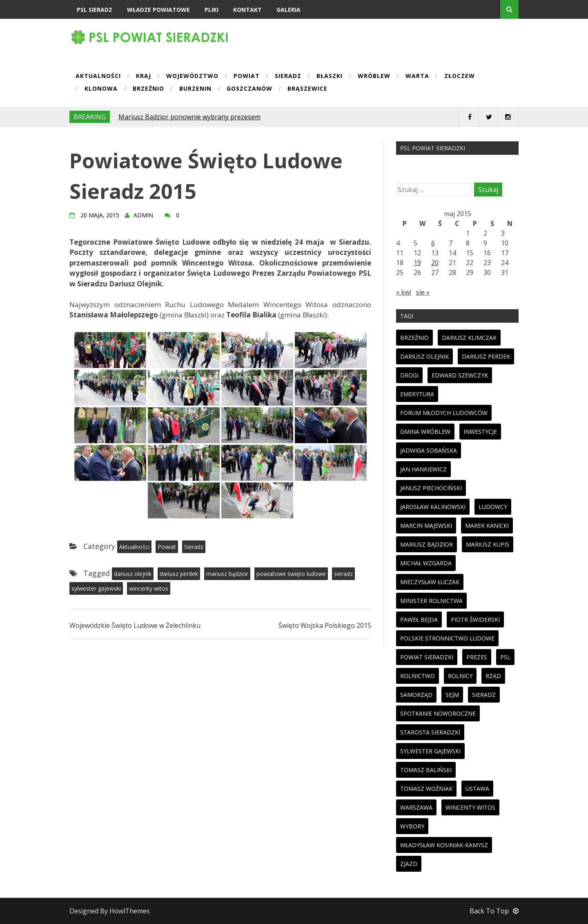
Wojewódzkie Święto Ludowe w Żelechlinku (135, 625)
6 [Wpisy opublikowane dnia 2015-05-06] (433, 243)
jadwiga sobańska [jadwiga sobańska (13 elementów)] (429, 450)
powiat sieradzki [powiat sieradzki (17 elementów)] (427, 657)
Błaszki (330, 76)
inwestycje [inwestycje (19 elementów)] (480, 432)
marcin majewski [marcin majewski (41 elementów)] (426, 526)
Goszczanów (249, 89)
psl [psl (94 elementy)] (505, 657)
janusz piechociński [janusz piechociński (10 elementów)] (431, 488)
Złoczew (460, 76)
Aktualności (98, 76)
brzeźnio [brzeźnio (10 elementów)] (414, 338)
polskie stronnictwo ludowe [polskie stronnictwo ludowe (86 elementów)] (447, 638)
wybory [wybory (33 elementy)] (412, 826)
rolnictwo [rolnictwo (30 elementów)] (418, 676)
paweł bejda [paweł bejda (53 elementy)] (419, 619)
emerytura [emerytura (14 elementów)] (417, 394)
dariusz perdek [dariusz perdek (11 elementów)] (486, 356)
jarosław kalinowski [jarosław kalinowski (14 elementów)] (433, 507)
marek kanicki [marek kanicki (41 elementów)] (487, 526)
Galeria (288, 10)
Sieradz (288, 76)
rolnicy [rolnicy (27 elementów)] (460, 676)
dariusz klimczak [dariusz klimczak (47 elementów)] (469, 338)
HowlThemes (130, 911)
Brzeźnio (148, 89)
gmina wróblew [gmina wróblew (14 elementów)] (425, 432)
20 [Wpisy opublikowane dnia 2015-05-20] (435, 263)
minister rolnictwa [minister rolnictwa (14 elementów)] (431, 601)
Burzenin (195, 89)
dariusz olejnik (133, 574)
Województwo (192, 76)
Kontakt (247, 10)
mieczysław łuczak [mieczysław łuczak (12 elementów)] (430, 582)
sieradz (343, 574)
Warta (417, 76)
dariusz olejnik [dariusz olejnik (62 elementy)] (424, 356)
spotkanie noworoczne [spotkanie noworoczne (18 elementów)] (438, 713)
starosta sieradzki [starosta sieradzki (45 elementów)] (430, 732)
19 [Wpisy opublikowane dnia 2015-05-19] (417, 263)
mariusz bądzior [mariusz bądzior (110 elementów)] (427, 544)
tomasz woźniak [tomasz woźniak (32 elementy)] (426, 789)
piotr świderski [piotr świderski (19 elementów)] (475, 619)
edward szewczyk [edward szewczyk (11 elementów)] (460, 375)
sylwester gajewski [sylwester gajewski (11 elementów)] (430, 751)
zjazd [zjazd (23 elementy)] (409, 864)
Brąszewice (307, 89)
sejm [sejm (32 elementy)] (452, 695)
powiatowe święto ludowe (291, 574)
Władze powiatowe (158, 10)
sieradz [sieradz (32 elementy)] (484, 695)
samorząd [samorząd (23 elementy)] (416, 695)
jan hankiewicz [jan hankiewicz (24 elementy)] (423, 469)
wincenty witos (149, 588)
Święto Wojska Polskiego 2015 (325, 625)
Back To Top (494, 911)
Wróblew (374, 76)
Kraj (144, 76)
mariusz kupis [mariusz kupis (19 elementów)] (488, 544)
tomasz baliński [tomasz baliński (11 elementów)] (426, 770)
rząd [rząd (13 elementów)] (493, 676)
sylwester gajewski (96, 588)
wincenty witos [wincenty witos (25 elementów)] (470, 807)
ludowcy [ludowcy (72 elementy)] (493, 507)
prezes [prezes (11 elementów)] (477, 657)
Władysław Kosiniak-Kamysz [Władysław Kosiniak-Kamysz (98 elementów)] (444, 845)
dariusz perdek (179, 574)
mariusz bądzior (227, 574)
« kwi (404, 292)
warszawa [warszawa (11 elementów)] (416, 807)
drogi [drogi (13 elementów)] (409, 375)
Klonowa (101, 89)
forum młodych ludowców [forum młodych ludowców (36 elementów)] (444, 413)
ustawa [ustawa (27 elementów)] (477, 789)
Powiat (247, 76)
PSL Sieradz (95, 10)
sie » (423, 292)
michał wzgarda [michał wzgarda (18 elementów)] (426, 563)
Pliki (212, 10)
